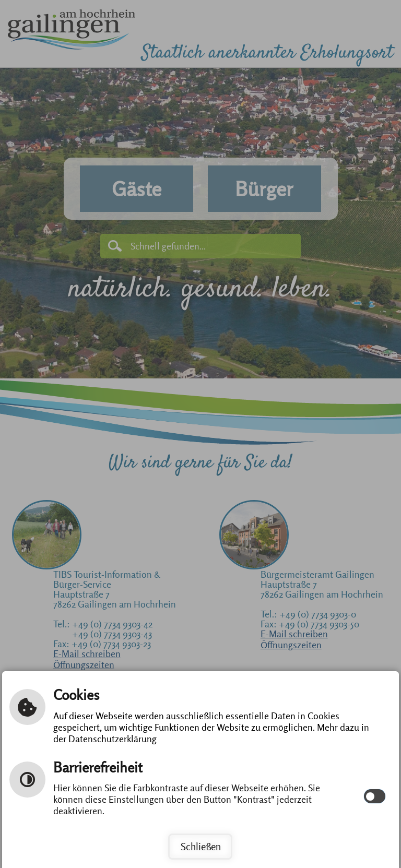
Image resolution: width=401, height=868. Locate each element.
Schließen (201, 847)
